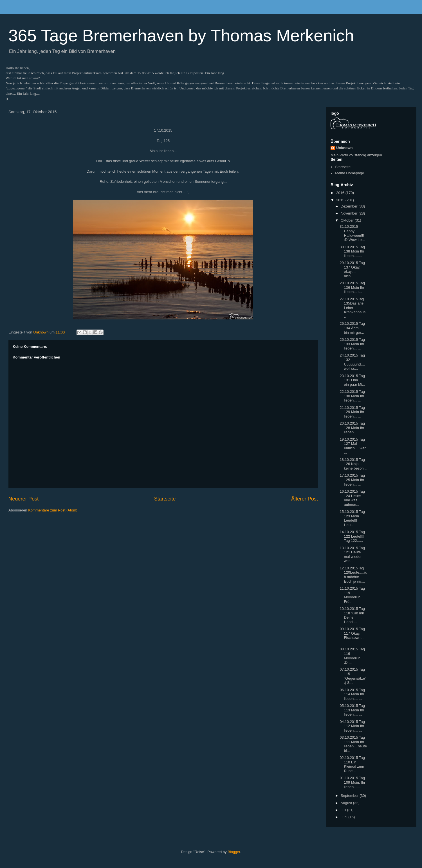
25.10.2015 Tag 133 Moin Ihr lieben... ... (352, 344)
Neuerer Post (23, 499)
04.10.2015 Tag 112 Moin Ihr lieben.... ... (352, 726)
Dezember (350, 206)
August (347, 803)
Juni (344, 817)
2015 (341, 200)
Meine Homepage (350, 173)
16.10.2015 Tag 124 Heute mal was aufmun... (352, 498)
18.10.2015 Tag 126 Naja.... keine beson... (353, 464)
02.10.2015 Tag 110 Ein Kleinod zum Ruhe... (352, 764)
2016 (341, 193)
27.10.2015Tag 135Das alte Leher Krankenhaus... (353, 308)
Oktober (348, 220)
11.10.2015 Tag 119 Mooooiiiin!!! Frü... (352, 595)
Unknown (344, 148)
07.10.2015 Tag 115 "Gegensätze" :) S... (353, 676)
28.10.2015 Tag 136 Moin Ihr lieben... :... (352, 287)
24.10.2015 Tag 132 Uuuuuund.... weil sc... (352, 362)
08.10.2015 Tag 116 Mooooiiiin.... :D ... (352, 656)
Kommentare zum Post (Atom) (53, 510)
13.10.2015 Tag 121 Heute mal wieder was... (352, 554)
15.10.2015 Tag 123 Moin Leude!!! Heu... (352, 518)
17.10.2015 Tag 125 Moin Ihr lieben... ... (352, 480)
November (350, 213)
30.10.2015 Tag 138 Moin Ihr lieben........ (352, 251)
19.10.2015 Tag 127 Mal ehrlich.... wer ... (353, 446)
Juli (344, 810)
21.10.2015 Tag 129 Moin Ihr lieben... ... (352, 412)
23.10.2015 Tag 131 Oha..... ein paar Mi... (352, 380)
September (350, 796)
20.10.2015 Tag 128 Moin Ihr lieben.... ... (352, 428)
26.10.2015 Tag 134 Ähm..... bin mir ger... (352, 328)
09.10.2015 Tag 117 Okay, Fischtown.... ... (352, 635)
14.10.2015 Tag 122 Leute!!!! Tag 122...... (352, 536)
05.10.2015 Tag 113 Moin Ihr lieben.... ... (352, 710)
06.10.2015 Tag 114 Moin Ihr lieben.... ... (352, 694)
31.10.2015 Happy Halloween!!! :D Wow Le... (352, 233)
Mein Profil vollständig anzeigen (356, 155)
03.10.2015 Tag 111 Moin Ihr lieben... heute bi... (353, 744)
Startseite (165, 499)
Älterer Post (305, 499)
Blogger (234, 852)
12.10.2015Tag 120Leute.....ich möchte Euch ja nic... (353, 575)
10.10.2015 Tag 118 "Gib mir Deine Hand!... (352, 615)
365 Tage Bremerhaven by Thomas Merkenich (181, 36)
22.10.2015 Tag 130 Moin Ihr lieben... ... (352, 396)
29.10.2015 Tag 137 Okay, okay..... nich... (352, 269)
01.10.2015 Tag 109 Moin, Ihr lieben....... (352, 782)
